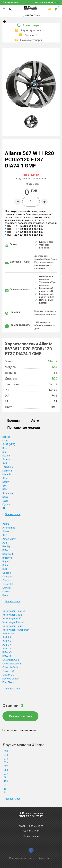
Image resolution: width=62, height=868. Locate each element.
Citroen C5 (8, 675)
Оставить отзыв (21, 716)
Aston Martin (9, 539)
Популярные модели (24, 428)
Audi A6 (7, 641)
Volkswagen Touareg (14, 611)
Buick (5, 565)
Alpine (6, 531)
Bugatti (6, 562)
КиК (5, 463)
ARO (5, 535)
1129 (5, 781)
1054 (5, 770)
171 (4, 793)
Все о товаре (31, 25)
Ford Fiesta (9, 682)
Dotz (5, 448)
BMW (5, 550)
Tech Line (8, 467)
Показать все (13, 514)
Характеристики (31, 30)
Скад (5, 441)
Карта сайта (45, 858)
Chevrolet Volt (10, 667)
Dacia (5, 595)
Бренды (13, 421)
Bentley (6, 546)
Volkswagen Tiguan (13, 626)
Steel (5, 501)
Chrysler (7, 588)
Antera (6, 459)
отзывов (32, 184)
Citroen (6, 592)
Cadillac (7, 573)
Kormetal (7, 471)
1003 (5, 751)
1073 (5, 774)
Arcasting (8, 493)
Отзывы (31, 35)
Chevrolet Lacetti (12, 664)
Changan (7, 577)
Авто (35, 421)
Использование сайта (22, 858)
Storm (6, 482)
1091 (5, 777)
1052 (5, 766)
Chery (6, 580)
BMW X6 (7, 656)
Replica (6, 437)
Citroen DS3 (9, 671)
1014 (5, 755)
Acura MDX (8, 634)
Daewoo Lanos (11, 679)
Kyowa (6, 504)
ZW (4, 486)
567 (55, 367)
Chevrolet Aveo (11, 660)
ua (58, 2)
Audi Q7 (7, 645)
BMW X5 (7, 652)
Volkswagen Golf (12, 619)
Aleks (5, 478)
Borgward (8, 554)
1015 (5, 759)
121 (4, 785)
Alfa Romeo (9, 528)
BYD (5, 569)
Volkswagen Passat (13, 622)
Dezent (6, 456)
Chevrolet (8, 584)
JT (4, 508)
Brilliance (7, 558)
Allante (52, 361)
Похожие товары (31, 40)
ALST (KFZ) (9, 444)
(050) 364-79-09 (32, 15)
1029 (5, 762)
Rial (4, 452)
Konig (5, 497)
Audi (5, 543)
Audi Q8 (7, 649)
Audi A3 (7, 637)
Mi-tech (7, 474)
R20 (55, 378)
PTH (5, 489)
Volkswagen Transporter (16, 630)
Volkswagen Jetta (12, 615)
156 (4, 789)
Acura (6, 524)
